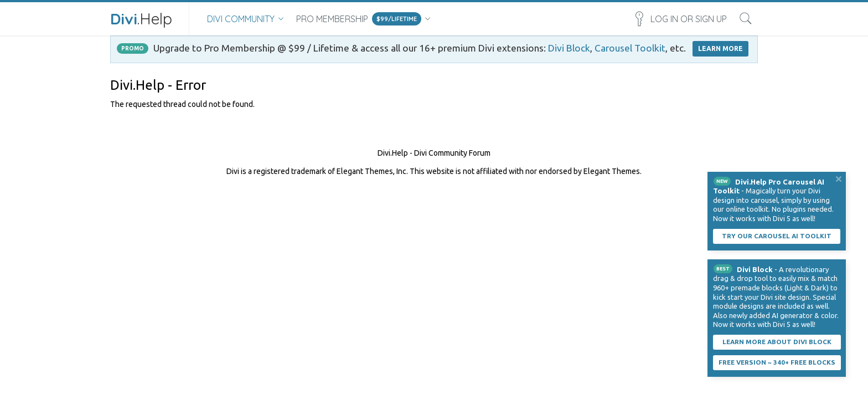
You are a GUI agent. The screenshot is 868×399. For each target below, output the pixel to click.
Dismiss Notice (839, 179)
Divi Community (241, 19)
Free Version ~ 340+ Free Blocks (777, 362)
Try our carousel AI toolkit (777, 236)
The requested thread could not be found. (182, 104)
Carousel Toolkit (630, 48)
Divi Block (569, 48)
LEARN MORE (720, 48)
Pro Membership (332, 19)
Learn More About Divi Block (777, 342)
